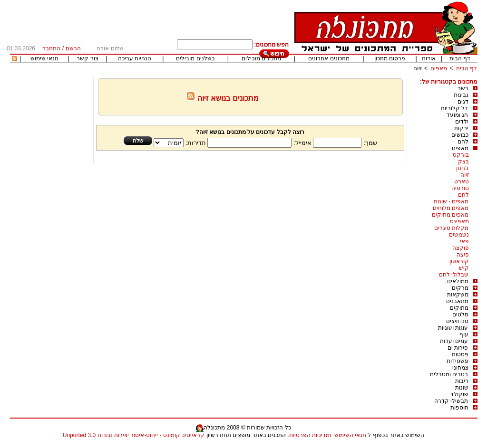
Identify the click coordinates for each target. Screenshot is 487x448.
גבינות (461, 95)
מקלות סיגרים (451, 228)
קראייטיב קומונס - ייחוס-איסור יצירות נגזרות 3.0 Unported (134, 435)
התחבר (51, 48)
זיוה (418, 68)
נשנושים (459, 235)
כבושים (460, 135)
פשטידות (458, 361)
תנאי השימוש (350, 435)
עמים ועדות (454, 341)
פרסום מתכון (390, 58)
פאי (464, 241)
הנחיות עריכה (135, 58)
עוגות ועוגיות (453, 328)
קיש (464, 268)
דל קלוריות (454, 108)
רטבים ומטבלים (449, 374)
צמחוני (460, 368)
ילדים (462, 122)
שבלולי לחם (454, 275)
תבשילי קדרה (451, 401)
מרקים (460, 288)
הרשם (73, 48)
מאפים (439, 68)
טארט (462, 181)
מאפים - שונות (451, 201)
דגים (463, 102)
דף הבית (460, 58)
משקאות (458, 295)
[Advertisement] (50, 221)
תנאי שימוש (44, 58)
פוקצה (461, 248)
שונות (462, 388)
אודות (429, 58)
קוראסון (459, 261)
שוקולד (459, 394)
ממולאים (458, 281)
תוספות (459, 408)
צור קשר (87, 58)
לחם (463, 142)
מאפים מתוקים (450, 215)
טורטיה (460, 188)
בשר (463, 88)
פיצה (463, 255)
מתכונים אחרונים (329, 58)
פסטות (460, 354)
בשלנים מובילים (195, 58)
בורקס (461, 155)
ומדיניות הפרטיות (310, 435)
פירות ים (458, 348)
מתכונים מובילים (261, 58)
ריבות (462, 381)
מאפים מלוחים (451, 208)
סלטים (460, 315)
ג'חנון (462, 168)
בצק (463, 162)
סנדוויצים (457, 321)
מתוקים (459, 308)
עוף (464, 334)
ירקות (461, 128)
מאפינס (459, 221)
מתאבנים (457, 301)
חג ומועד (457, 115)
